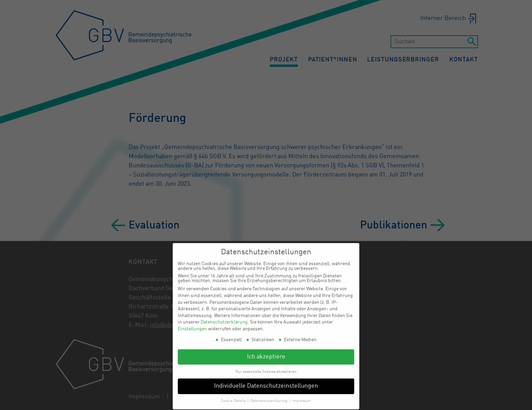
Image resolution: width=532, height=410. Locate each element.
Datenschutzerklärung (224, 318)
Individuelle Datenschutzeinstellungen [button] (266, 382)
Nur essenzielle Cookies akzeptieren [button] (266, 367)
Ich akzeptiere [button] (266, 352)
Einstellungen (192, 325)
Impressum (302, 397)
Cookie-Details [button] (234, 397)
